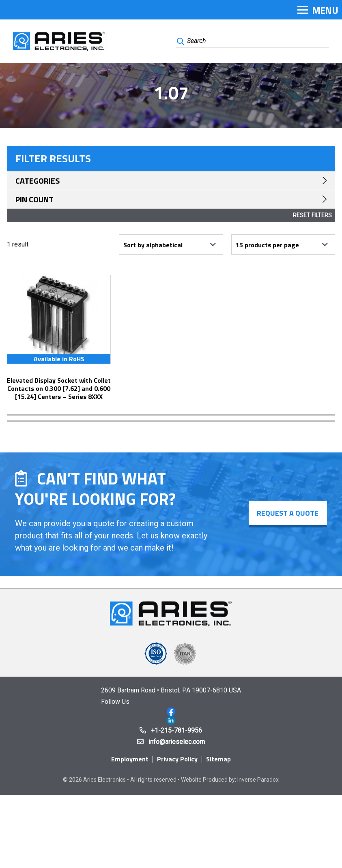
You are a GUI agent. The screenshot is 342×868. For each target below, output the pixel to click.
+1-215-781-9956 (176, 730)
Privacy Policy (177, 759)
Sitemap (218, 759)
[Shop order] (171, 244)
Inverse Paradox (258, 780)
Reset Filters (312, 215)
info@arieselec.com (177, 742)
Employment (130, 759)
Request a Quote (288, 513)
